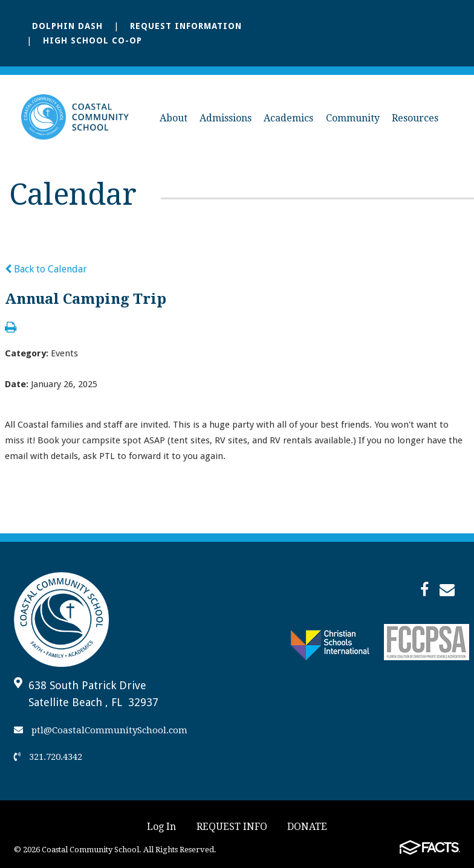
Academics (288, 118)
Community (353, 118)
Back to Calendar (46, 269)
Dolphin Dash (67, 26)
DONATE (307, 827)
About (174, 118)
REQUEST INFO (232, 827)
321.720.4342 (48, 757)
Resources (415, 118)
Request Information (186, 26)
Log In (161, 827)
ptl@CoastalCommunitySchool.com (101, 730)
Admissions (226, 118)
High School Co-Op (93, 40)
